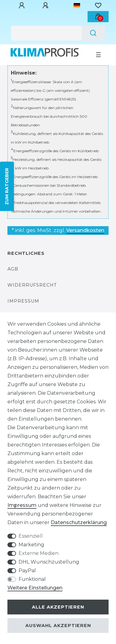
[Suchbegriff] (46, 33)
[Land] (77, 6)
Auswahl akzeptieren (58, 626)
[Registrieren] (46, 6)
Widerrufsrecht (32, 285)
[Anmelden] (23, 6)
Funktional (32, 579)
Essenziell (31, 536)
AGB (13, 269)
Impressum (23, 301)
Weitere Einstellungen (35, 588)
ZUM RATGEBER (7, 186)
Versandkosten (85, 230)
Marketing (31, 545)
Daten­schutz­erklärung (79, 522)
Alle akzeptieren (58, 607)
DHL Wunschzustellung (49, 562)
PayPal (27, 571)
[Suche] (93, 33)
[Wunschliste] (98, 6)
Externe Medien (39, 553)
